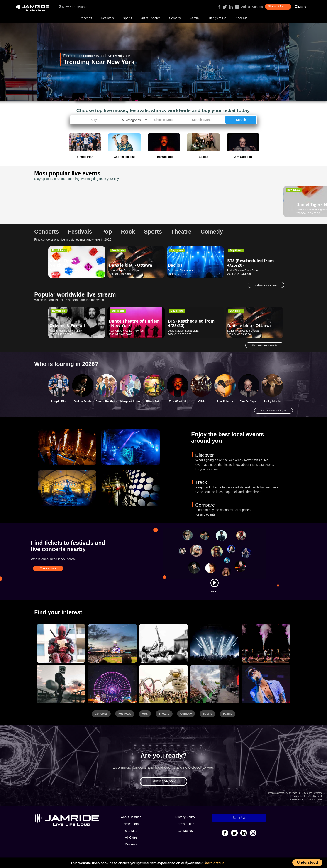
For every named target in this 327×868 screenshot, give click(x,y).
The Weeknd (178, 401)
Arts (145, 714)
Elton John (154, 401)
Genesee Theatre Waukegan (66, 270)
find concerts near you (273, 411)
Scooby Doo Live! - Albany (127, 202)
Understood (307, 862)
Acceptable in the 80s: (297, 800)
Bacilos (175, 265)
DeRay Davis (83, 401)
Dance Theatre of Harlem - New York (134, 323)
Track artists (48, 568)
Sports (127, 18)
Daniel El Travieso (245, 201)
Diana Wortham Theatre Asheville (187, 210)
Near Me (242, 18)
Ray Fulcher (225, 401)
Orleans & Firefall (67, 325)
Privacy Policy (185, 817)
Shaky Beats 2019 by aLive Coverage (304, 793)
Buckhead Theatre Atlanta (183, 270)
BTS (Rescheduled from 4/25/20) (251, 263)
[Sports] (112, 643)
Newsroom (131, 824)
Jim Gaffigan (249, 401)
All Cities (131, 837)
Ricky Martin (272, 401)
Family (194, 18)
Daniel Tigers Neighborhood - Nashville (65, 201)
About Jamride (131, 817)
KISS (201, 401)
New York (121, 62)
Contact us (185, 831)
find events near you (266, 285)
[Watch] (215, 583)
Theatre (164, 714)
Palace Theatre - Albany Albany (126, 210)
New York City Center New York (126, 331)
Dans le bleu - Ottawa (130, 265)
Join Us (239, 818)
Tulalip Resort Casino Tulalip (66, 331)
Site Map (131, 831)
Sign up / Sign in (278, 7)
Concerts (86, 18)
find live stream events (265, 345)
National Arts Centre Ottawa (124, 270)
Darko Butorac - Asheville (184, 202)
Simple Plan (59, 401)
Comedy (175, 18)
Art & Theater (150, 18)
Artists (245, 7)
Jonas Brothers (106, 401)
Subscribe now (164, 781)
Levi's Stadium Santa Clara (243, 270)
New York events (73, 7)
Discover (131, 844)
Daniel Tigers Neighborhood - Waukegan (65, 265)
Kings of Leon (130, 401)
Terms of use (185, 824)
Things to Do (217, 18)
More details (214, 863)
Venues (257, 7)
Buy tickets (59, 190)
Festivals (107, 18)
